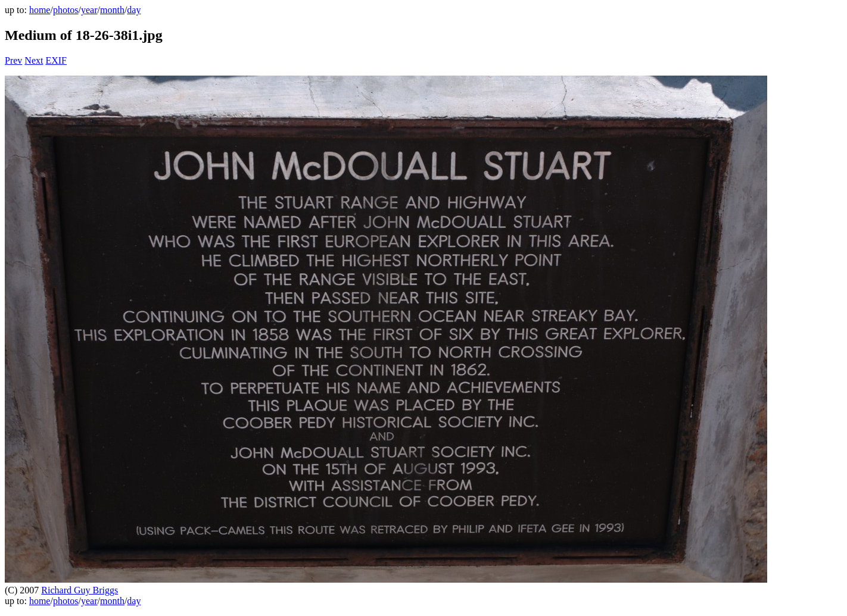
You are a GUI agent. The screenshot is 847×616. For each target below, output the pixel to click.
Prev (13, 60)
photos (66, 10)
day (134, 10)
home (40, 10)
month (112, 10)
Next (34, 60)
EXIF (56, 60)
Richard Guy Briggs (80, 590)
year (89, 10)
